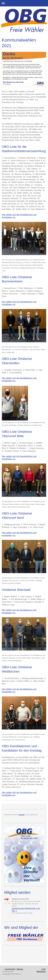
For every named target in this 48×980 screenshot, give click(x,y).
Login (43, 969)
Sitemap (20, 969)
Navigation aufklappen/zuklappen (24, 3)
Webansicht (41, 972)
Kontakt (22, 815)
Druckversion (9, 969)
